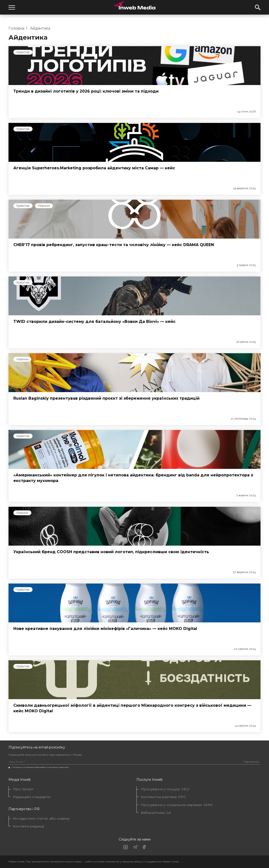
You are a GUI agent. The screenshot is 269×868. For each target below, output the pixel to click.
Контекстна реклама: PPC (163, 797)
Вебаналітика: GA (156, 813)
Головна (16, 28)
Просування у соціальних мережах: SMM (177, 805)
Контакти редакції (28, 826)
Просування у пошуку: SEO (165, 789)
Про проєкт (23, 789)
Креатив (23, 52)
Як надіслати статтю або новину (41, 819)
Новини (44, 206)
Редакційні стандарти (32, 797)
